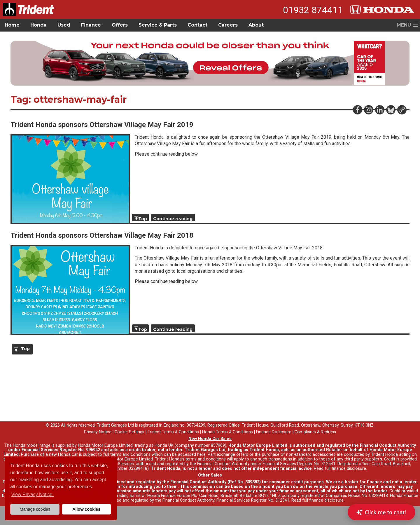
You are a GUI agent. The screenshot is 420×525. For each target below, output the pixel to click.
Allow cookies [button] (86, 509)
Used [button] (64, 25)
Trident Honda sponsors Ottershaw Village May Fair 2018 (102, 235)
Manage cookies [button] (35, 509)
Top (143, 219)
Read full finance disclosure (340, 468)
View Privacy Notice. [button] (32, 494)
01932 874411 (313, 10)
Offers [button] (120, 25)
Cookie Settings (129, 432)
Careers (228, 25)
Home (12, 25)
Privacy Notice (98, 432)
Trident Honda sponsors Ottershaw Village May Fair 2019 (102, 125)
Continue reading (173, 219)
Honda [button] (38, 25)
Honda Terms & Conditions (228, 432)
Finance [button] (91, 25)
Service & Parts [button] (158, 25)
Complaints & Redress (315, 432)
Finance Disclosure (274, 432)
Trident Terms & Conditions (173, 432)
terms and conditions (206, 459)
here (201, 454)
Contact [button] (197, 25)
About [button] (256, 25)
